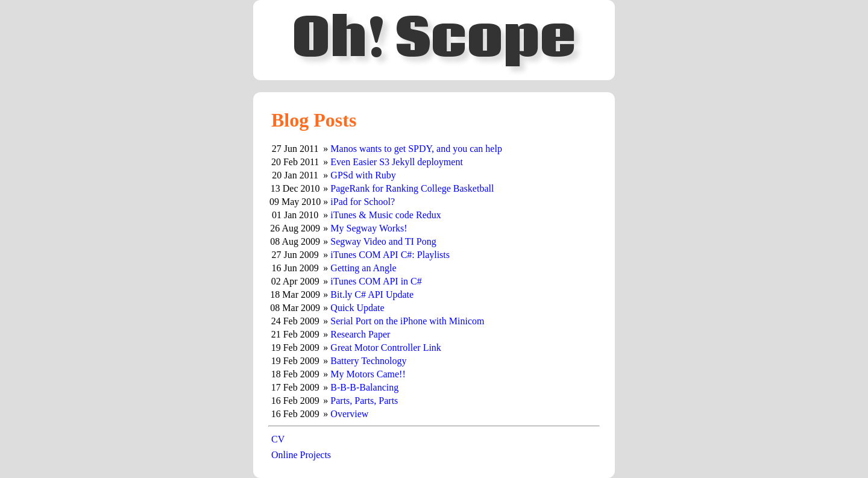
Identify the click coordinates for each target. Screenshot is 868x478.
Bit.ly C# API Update (372, 294)
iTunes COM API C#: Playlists (390, 255)
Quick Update (357, 308)
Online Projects (301, 455)
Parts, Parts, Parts (364, 401)
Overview (349, 414)
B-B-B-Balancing (364, 387)
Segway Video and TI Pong (383, 241)
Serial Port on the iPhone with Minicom (407, 321)
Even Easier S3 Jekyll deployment (397, 162)
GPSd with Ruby (363, 175)
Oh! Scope (434, 40)
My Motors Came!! (368, 374)
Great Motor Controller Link (386, 347)
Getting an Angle (363, 268)
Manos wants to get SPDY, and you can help (416, 149)
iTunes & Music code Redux (385, 215)
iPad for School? (363, 202)
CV (278, 439)
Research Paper (360, 334)
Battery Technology (368, 361)
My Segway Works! (369, 228)
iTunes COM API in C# (376, 281)
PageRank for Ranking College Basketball (412, 188)
